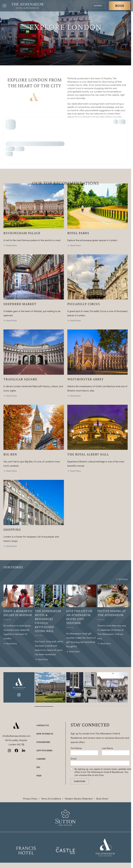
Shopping (12, 530)
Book (120, 6)
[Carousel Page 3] (81, 706)
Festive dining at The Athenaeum (112, 613)
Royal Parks (78, 233)
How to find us (45, 734)
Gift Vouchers (44, 750)
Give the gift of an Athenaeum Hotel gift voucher (79, 617)
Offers (98, 6)
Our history (43, 742)
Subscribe (80, 781)
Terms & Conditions (51, 799)
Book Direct (102, 799)
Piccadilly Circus (84, 304)
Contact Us (43, 725)
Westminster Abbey (85, 379)
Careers (41, 759)
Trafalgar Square (20, 379)
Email (73, 759)
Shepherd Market (20, 304)
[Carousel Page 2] (62, 706)
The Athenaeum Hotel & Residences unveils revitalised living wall (48, 621)
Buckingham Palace (22, 233)
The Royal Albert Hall (88, 454)
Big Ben (10, 454)
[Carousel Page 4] (100, 706)
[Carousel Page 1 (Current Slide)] (44, 706)
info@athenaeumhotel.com (16, 736)
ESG (38, 767)
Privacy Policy (30, 799)
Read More (12, 245)
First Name (76, 748)
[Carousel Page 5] (118, 706)
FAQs (39, 776)
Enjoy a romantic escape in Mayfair (18, 613)
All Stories (123, 579)
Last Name (107, 748)
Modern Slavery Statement (79, 799)
